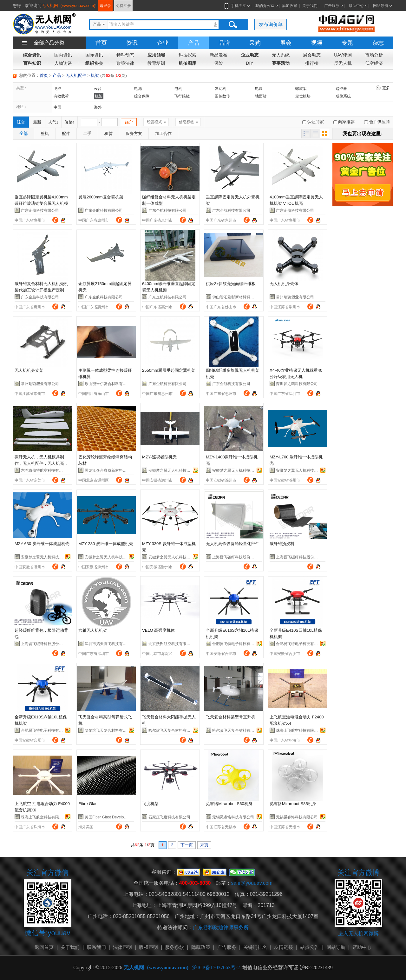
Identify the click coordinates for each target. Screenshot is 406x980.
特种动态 (125, 55)
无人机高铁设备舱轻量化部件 (233, 544)
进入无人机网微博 (358, 933)
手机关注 (237, 6)
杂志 (378, 43)
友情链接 (284, 947)
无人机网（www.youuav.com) (69, 6)
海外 (98, 107)
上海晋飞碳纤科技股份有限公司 (239, 557)
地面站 (261, 96)
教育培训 (156, 63)
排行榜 (312, 63)
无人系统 (281, 55)
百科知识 (32, 63)
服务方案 (134, 133)
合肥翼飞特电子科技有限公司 (237, 644)
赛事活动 (281, 63)
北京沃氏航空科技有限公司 (171, 644)
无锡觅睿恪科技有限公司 (233, 817)
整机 (45, 133)
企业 (163, 43)
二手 (87, 133)
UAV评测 (343, 55)
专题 (347, 43)
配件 (66, 133)
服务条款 (174, 947)
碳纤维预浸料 (282, 544)
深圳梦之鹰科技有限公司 (297, 384)
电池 (138, 89)
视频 (317, 43)
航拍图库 (187, 63)
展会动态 (312, 55)
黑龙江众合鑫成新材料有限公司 (111, 470)
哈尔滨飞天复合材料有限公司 (109, 730)
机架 (95, 75)
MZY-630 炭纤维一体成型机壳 (42, 544)
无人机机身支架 (29, 370)
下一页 (187, 845)
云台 (98, 89)
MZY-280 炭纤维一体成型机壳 (106, 544)
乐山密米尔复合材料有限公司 (109, 384)
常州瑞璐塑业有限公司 (295, 297)
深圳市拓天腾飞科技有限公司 (109, 644)
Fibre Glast (88, 804)
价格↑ (70, 122)
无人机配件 (76, 75)
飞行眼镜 (182, 96)
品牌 (224, 43)
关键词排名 (255, 947)
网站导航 (381, 6)
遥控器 (341, 89)
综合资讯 (32, 55)
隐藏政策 (201, 947)
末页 (204, 845)
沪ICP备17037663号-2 (216, 967)
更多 (386, 88)
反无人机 (343, 63)
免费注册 (123, 6)
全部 (23, 133)
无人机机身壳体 (284, 284)
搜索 (233, 24)
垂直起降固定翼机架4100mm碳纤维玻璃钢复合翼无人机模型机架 (41, 203)
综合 (21, 122)
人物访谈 (63, 63)
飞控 (57, 89)
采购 (255, 43)
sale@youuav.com (252, 883)
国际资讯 (94, 55)
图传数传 (222, 96)
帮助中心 (356, 6)
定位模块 (303, 96)
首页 (101, 43)
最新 (37, 122)
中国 (57, 107)
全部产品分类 (49, 43)
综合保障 (142, 96)
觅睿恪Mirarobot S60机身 (229, 804)
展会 (286, 43)
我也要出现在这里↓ (363, 133)
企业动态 (250, 55)
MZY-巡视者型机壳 (159, 457)
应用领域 (156, 55)
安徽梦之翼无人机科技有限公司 (175, 470)
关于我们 (310, 6)
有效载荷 (61, 96)
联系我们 (96, 947)
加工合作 (163, 133)
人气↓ (53, 122)
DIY (249, 63)
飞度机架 (150, 804)
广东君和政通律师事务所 (221, 927)
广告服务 (332, 6)
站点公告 (310, 947)
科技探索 (187, 55)
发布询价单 (271, 24)
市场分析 (374, 55)
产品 (193, 43)
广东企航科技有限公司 (40, 210)
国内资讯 (63, 55)
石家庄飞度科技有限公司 (169, 817)
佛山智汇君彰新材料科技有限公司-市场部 (247, 297)
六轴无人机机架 (93, 630)
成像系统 (343, 96)
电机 (178, 89)
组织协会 (94, 63)
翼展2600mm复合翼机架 (101, 197)
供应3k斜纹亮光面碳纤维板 (231, 284)
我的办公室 (265, 6)
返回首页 (44, 947)
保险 (219, 63)
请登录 (105, 6)
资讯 (132, 43)
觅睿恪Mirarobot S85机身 (293, 804)
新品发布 (219, 55)
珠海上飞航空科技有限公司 (299, 730)
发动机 (220, 89)
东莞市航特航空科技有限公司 (46, 470)
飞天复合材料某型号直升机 (231, 717)
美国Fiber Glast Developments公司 (114, 817)
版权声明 (148, 947)
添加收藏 (290, 6)
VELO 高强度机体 (158, 630)
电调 (259, 89)
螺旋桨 (301, 89)
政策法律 (125, 63)
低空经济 (374, 63)
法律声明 (122, 947)
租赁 (108, 133)
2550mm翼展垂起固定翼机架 (169, 370)
